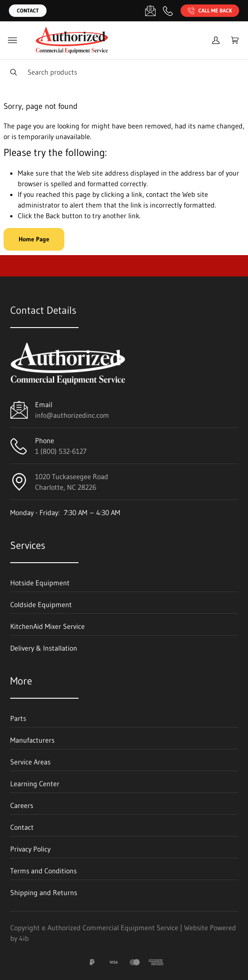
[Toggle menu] (12, 40)
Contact (28, 10)
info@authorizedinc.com (72, 415)
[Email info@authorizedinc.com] (150, 11)
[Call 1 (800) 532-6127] (168, 11)
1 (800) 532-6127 (61, 451)
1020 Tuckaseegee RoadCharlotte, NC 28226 (72, 482)
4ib (24, 938)
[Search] (124, 72)
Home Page (34, 239)
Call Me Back (210, 11)
